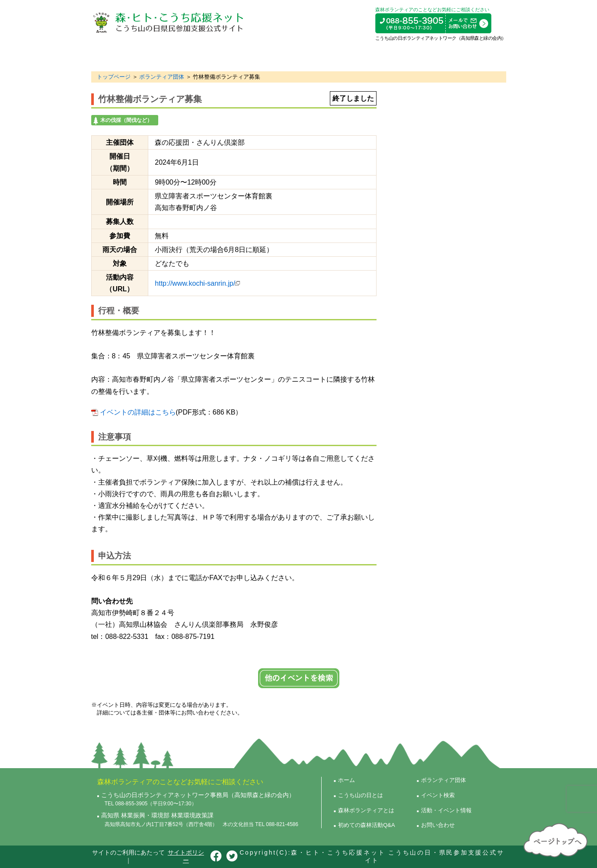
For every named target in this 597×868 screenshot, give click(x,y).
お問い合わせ (438, 825)
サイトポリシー (186, 856)
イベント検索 (408, 56)
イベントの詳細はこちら (138, 412)
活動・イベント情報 (470, 56)
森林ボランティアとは (199, 56)
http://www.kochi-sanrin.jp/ (195, 283)
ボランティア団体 (349, 56)
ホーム (346, 780)
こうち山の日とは (126, 56)
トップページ (114, 77)
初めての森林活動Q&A (277, 56)
